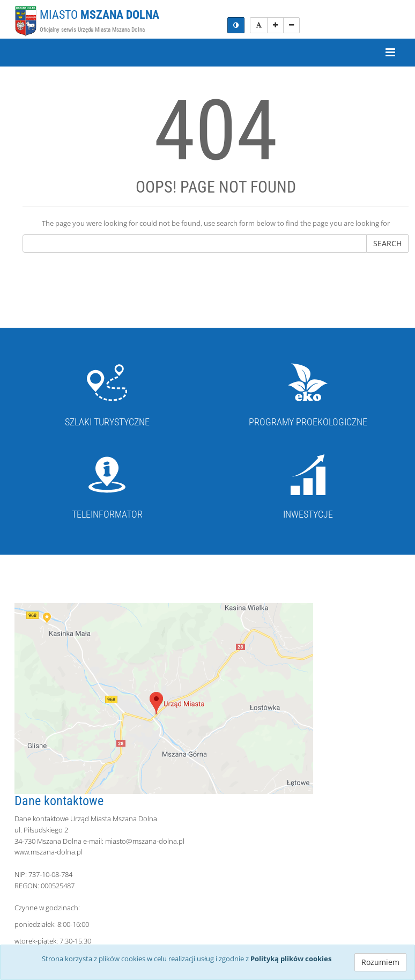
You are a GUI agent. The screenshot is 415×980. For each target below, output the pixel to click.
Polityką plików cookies (291, 959)
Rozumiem (380, 962)
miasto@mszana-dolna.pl (145, 841)
